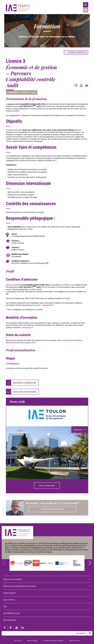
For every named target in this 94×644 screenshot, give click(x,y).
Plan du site (18, 640)
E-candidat (39, 309)
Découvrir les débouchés (24, 383)
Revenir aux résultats (76, 52)
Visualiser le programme (25, 392)
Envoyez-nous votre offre (52, 509)
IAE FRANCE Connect (12, 613)
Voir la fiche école (47, 485)
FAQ (5, 606)
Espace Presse (9, 599)
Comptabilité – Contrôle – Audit (22, 92)
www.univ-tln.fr (48, 305)
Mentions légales (32, 640)
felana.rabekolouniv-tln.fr (32, 227)
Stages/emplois (10, 593)
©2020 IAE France (74, 640)
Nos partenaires (10, 620)
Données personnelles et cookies (53, 640)
